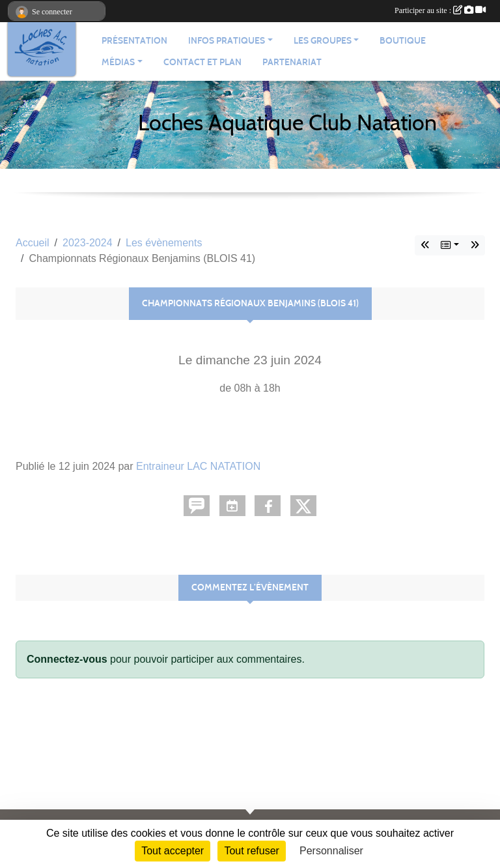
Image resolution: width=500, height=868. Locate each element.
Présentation (134, 41)
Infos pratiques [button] (227, 41)
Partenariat (292, 62)
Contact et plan (202, 62)
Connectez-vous (67, 659)
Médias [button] (118, 62)
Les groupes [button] (323, 41)
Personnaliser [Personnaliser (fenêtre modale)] (331, 851)
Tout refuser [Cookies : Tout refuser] (251, 851)
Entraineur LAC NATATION (198, 466)
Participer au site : (440, 10)
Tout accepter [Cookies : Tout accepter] (173, 851)
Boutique (403, 41)
